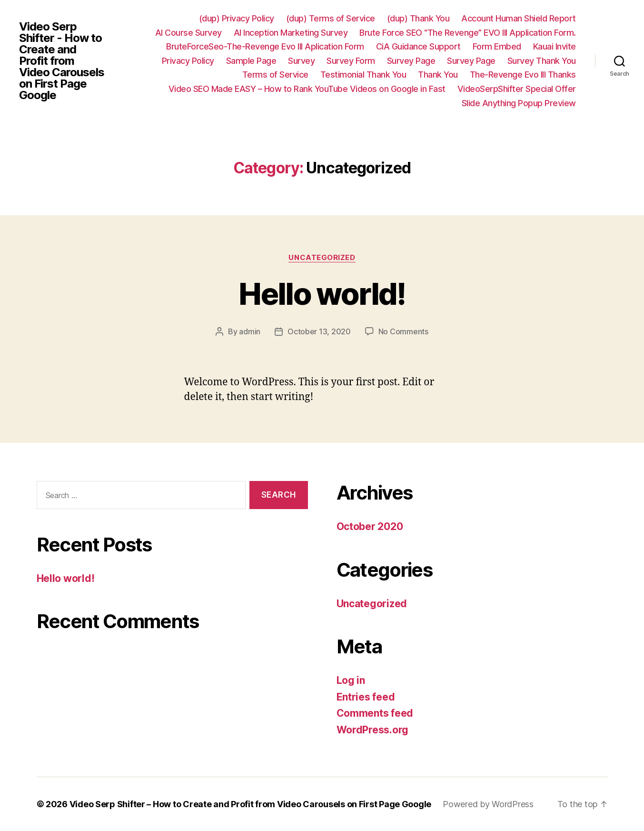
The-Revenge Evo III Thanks (523, 75)
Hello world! (322, 294)
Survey (301, 61)
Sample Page (251, 61)
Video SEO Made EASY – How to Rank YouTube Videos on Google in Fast (307, 89)
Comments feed (375, 713)
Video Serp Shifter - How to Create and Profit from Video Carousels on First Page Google (62, 61)
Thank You (438, 75)
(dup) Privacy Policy (237, 18)
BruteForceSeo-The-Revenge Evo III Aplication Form (265, 46)
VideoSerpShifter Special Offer (517, 89)
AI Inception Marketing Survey (291, 33)
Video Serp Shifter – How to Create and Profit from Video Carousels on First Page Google (251, 804)
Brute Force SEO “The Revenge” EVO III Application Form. (468, 33)
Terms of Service (275, 75)
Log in (351, 680)
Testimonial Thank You (363, 75)
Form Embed (497, 46)
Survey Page (411, 61)
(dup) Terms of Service (331, 18)
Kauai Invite (555, 46)
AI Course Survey (188, 33)
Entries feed (366, 697)
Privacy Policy (188, 61)
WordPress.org (373, 730)
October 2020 (370, 526)
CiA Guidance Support (418, 46)
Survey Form (351, 61)
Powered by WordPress (488, 804)
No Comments (403, 331)
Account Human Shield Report (519, 18)
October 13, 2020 (319, 331)
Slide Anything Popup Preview (519, 103)
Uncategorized (322, 258)
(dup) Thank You (418, 18)
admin (250, 331)
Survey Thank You (542, 61)
